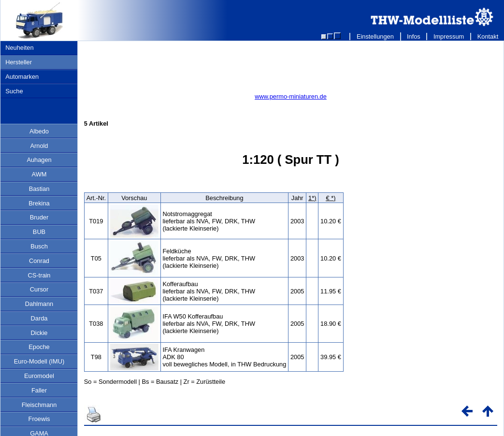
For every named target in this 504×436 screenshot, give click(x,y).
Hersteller (19, 62)
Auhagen (39, 160)
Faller (39, 390)
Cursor (39, 289)
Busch (39, 246)
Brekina (39, 203)
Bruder (39, 217)
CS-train (39, 275)
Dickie (39, 333)
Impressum (449, 36)
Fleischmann (39, 405)
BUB (39, 232)
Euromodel (39, 376)
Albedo (39, 131)
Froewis (39, 419)
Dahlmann (39, 304)
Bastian (39, 189)
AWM (39, 174)
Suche (14, 91)
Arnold (39, 146)
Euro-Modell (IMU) (39, 361)
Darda (39, 318)
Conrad (39, 261)
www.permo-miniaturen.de (291, 96)
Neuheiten (19, 48)
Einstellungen (375, 36)
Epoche (39, 347)
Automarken (22, 77)
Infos (414, 36)
